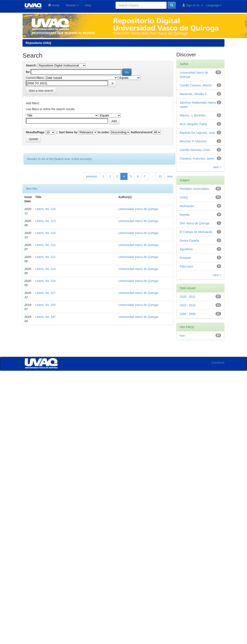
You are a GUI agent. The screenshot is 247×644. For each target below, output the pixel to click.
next (170, 176)
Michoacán (187, 206)
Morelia (185, 215)
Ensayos (185, 258)
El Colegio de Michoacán (196, 232)
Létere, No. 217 (46, 293)
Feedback (218, 363)
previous (92, 176)
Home (54, 5)
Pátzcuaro (186, 266)
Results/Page (35, 132)
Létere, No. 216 (46, 209)
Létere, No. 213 (46, 221)
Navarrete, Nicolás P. (193, 94)
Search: (31, 65)
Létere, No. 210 (46, 281)
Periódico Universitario (194, 189)
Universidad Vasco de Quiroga (138, 209)
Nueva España (189, 241)
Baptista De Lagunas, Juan (197, 133)
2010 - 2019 (188, 305)
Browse (72, 5)
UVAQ (184, 197)
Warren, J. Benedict (193, 115)
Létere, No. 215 (46, 233)
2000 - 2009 (188, 314)
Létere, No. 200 (46, 305)
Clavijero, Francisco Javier (197, 159)
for (28, 72)
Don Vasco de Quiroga (195, 223)
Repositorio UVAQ (38, 43)
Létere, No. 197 (46, 317)
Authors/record (141, 132)
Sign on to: (193, 5)
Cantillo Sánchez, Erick (195, 150)
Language (214, 5)
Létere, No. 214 (46, 269)
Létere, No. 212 (46, 245)
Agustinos (186, 249)
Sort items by (68, 132)
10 (160, 176)
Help (88, 5)
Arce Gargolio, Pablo (193, 124)
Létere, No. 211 (46, 257)
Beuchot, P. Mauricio (193, 141)
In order (104, 132)
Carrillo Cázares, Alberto (196, 85)
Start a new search (41, 91)
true (182, 336)
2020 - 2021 (188, 297)
